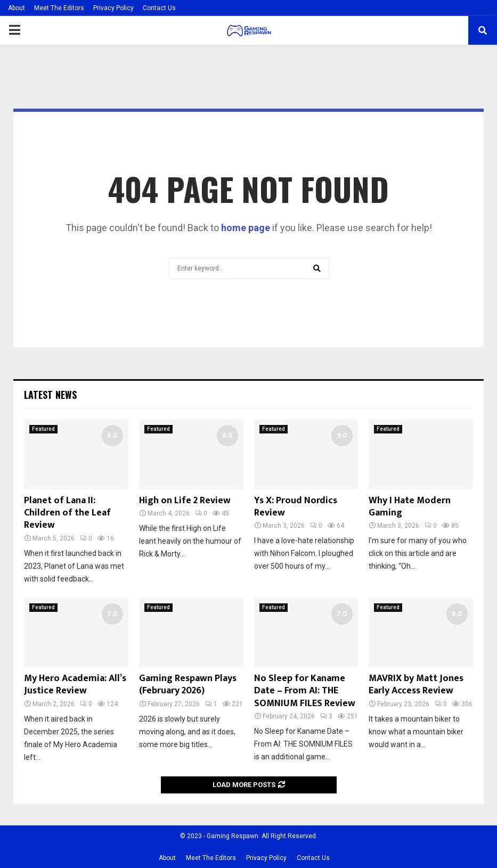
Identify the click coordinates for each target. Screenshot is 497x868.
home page (246, 228)
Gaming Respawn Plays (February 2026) (188, 685)
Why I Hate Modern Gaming (410, 507)
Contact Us (159, 8)
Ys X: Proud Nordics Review (296, 507)
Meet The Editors (59, 8)
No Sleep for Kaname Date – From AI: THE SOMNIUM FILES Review (305, 691)
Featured (43, 429)
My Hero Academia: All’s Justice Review (75, 685)
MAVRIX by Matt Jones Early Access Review (416, 685)
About (17, 8)
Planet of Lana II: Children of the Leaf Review (67, 513)
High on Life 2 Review (185, 501)
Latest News (50, 395)
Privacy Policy (113, 8)
